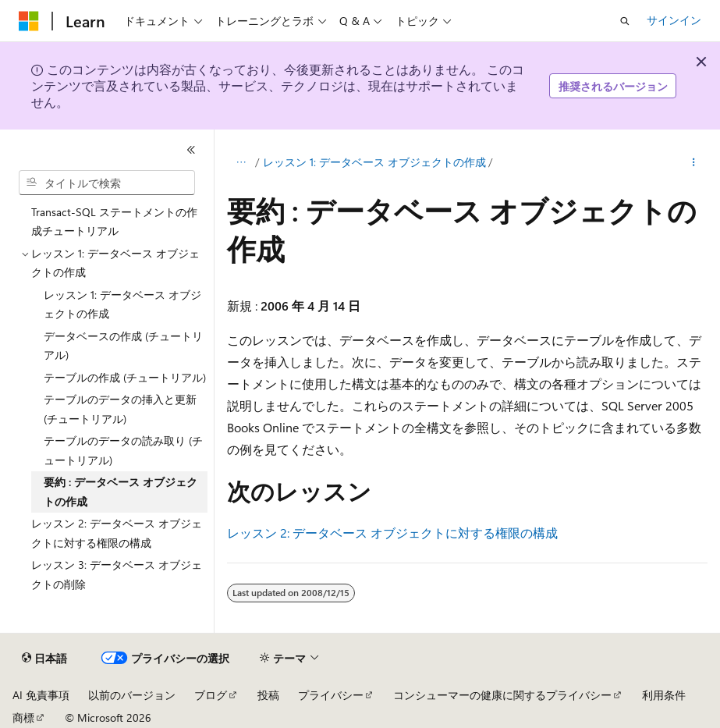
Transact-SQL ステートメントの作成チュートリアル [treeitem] (114, 222)
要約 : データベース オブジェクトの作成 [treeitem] (121, 492)
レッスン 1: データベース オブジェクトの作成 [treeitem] (122, 304)
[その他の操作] (694, 162)
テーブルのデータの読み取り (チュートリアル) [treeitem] (123, 450)
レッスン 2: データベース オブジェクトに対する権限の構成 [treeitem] (117, 533)
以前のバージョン (132, 695)
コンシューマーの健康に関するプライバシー (502, 695)
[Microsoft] (29, 21)
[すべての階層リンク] (241, 162)
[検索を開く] (625, 21)
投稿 (268, 695)
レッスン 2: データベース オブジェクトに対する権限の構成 (392, 533)
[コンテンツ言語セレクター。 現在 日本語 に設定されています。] (44, 659)
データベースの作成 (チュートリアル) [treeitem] (123, 346)
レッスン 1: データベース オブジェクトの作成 (374, 162)
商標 (23, 717)
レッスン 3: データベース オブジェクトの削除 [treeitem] (117, 574)
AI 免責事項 (41, 695)
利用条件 (664, 695)
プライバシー (331, 695)
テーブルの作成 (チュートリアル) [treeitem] (125, 377)
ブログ (211, 695)
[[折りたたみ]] (191, 150)
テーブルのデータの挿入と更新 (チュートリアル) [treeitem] (120, 409)
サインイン (674, 20)
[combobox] (107, 183)
